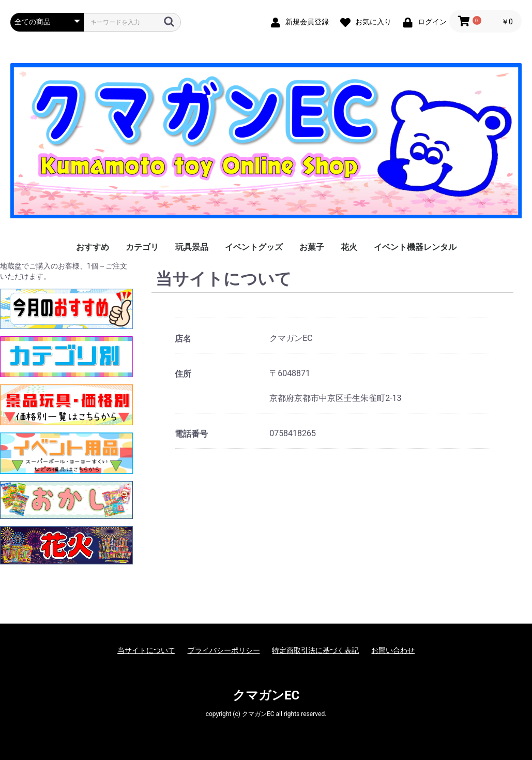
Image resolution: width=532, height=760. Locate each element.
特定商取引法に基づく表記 (315, 650)
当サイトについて (146, 650)
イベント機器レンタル (415, 247)
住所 (183, 374)
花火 (349, 247)
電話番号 (191, 434)
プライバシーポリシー (224, 650)
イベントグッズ (254, 247)
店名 (183, 339)
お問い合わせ (393, 650)
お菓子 (312, 247)
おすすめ (93, 247)
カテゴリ (142, 247)
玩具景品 (192, 247)
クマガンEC (266, 695)
